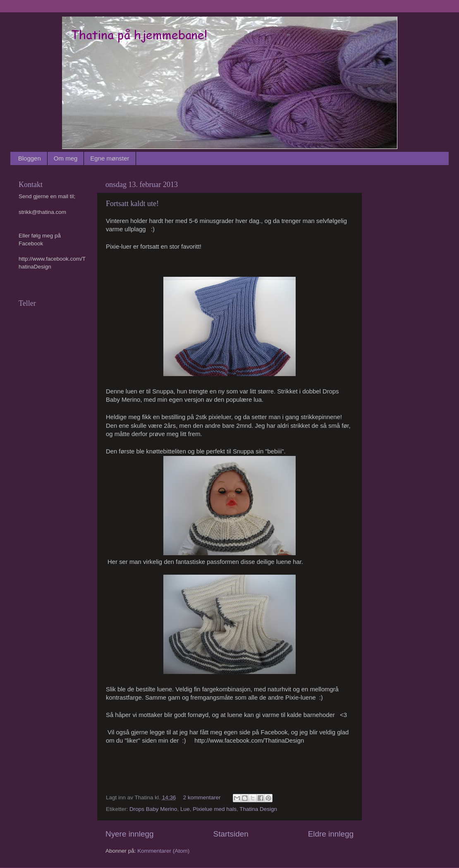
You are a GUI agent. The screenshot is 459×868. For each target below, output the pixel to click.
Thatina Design (258, 809)
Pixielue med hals (215, 809)
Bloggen (30, 158)
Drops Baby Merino (153, 809)
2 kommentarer (202, 797)
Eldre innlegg (331, 834)
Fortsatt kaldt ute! (132, 204)
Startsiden (231, 834)
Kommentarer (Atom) (163, 851)
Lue (185, 809)
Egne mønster (110, 158)
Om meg (66, 158)
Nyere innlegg (130, 834)
